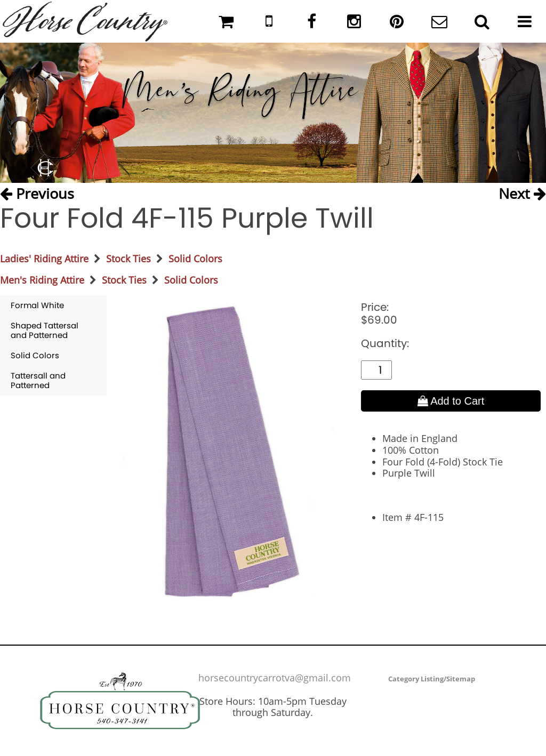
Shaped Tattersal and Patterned (45, 330)
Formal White (37, 305)
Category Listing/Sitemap (432, 679)
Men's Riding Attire (42, 280)
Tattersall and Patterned (38, 380)
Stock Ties (129, 259)
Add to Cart (451, 401)
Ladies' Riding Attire (44, 259)
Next (522, 193)
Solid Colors (195, 259)
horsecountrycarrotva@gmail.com (275, 678)
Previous (37, 193)
